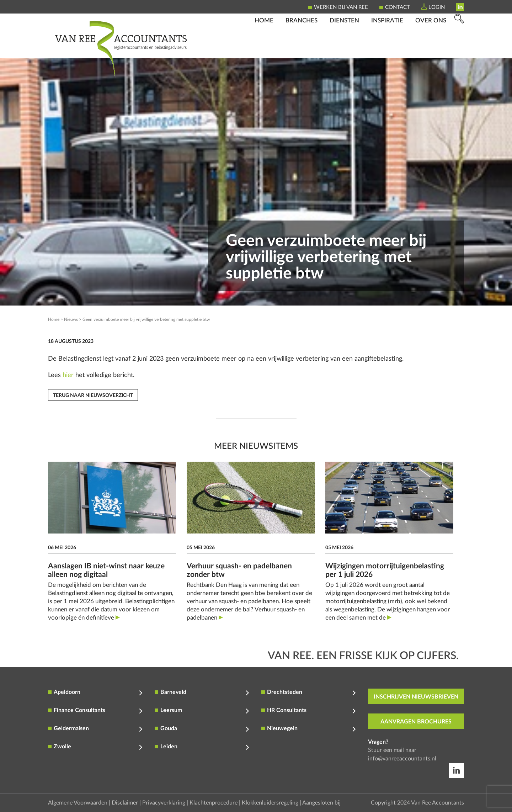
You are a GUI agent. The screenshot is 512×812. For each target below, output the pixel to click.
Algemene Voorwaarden (78, 803)
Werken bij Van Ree (341, 7)
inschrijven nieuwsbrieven (416, 697)
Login (437, 7)
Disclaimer (125, 803)
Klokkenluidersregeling (270, 803)
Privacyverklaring (164, 803)
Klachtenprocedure (214, 803)
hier (68, 375)
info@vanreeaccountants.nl (402, 759)
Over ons (431, 48)
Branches (302, 48)
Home (264, 48)
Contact (398, 7)
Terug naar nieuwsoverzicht (93, 396)
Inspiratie (387, 48)
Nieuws (71, 319)
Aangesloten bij (321, 803)
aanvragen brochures (416, 722)
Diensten (344, 48)
